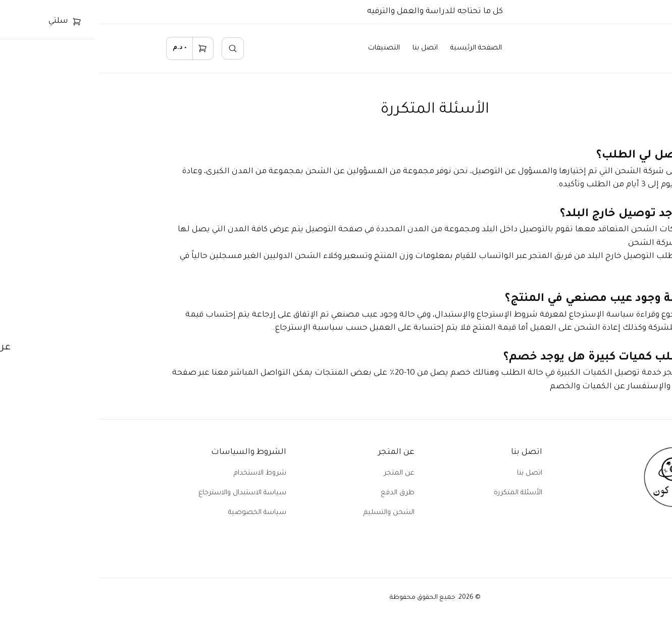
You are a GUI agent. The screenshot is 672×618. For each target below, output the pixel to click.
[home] (590, 48)
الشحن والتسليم (290, 513)
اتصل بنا (326, 48)
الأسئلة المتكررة (419, 493)
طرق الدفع (299, 493)
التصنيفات (285, 48)
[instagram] (579, 540)
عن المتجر (300, 473)
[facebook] (603, 540)
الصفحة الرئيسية (377, 48)
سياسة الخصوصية (158, 513)
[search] (134, 48)
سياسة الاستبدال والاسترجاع (143, 493)
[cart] (91, 48)
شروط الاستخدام (161, 473)
